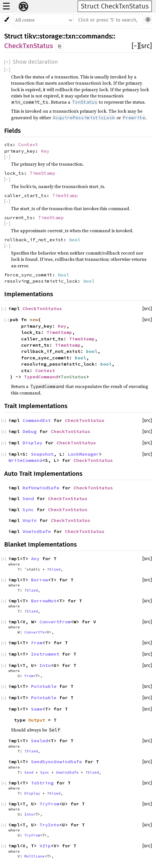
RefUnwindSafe (41, 488)
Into (45, 665)
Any (35, 558)
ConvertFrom (55, 622)
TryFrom (49, 804)
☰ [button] (6, 6)
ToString (42, 783)
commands (95, 36)
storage (51, 36)
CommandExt (37, 420)
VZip (45, 846)
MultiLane (34, 856)
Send (28, 498)
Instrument (45, 654)
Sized (55, 569)
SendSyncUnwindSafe (57, 762)
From (37, 643)
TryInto (49, 825)
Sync (28, 509)
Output (37, 720)
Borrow (40, 580)
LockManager (83, 454)
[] (135, 46)
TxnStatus (73, 377)
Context (28, 144)
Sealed (40, 741)
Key (45, 151)
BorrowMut (44, 601)
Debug (30, 431)
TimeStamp (42, 173)
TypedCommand (41, 377)
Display (32, 443)
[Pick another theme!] (7, 19)
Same (37, 709)
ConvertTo (34, 632)
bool (75, 240)
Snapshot (42, 454)
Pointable (44, 686)
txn (71, 36)
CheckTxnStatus (29, 46)
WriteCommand (25, 460)
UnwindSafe (37, 531)
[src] (145, 46)
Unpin (30, 520)
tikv (30, 36)
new (34, 319)
